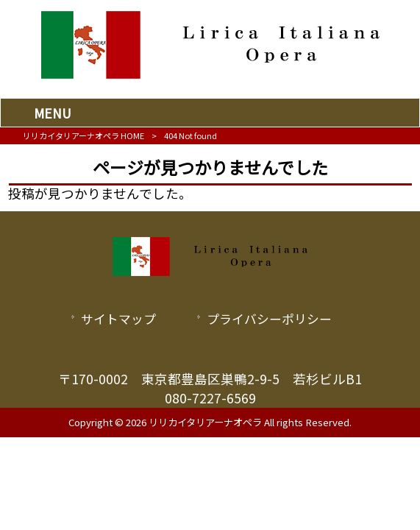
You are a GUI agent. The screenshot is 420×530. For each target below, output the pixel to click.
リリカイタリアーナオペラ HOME (83, 135)
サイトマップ (118, 319)
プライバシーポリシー (269, 319)
